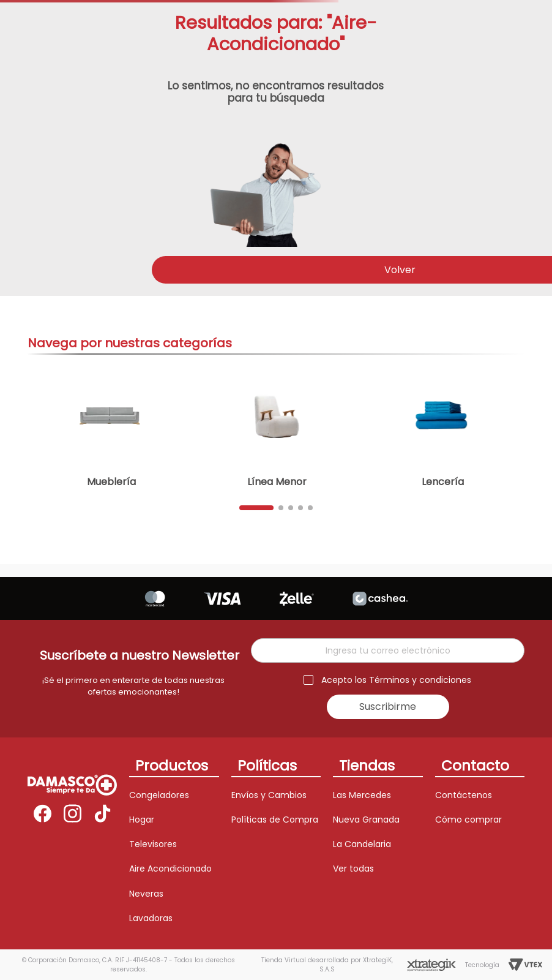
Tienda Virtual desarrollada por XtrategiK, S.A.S (327, 965)
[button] (256, 508)
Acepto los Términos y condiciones (396, 680)
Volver (400, 270)
